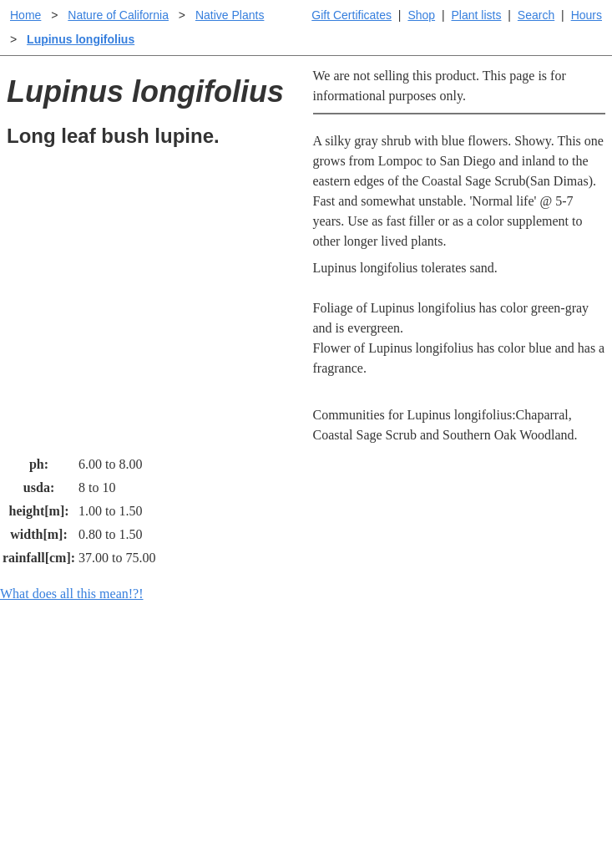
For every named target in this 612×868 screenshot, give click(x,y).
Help (323, 675)
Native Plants (230, 15)
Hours (587, 15)
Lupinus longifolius (81, 39)
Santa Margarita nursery (523, 701)
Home (25, 15)
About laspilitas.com (514, 728)
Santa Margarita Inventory (530, 675)
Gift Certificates (352, 15)
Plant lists (477, 15)
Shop (421, 15)
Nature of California (118, 15)
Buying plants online (365, 701)
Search (536, 15)
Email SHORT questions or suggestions (205, 814)
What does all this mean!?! (72, 594)
